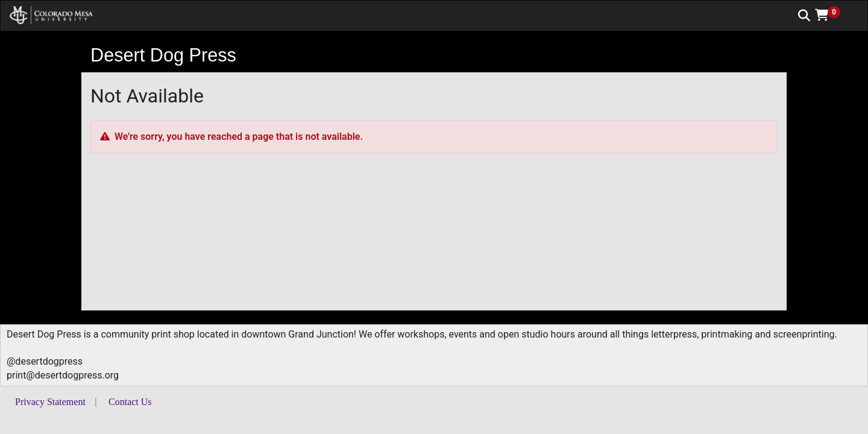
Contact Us (130, 402)
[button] (832, 15)
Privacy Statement (50, 402)
